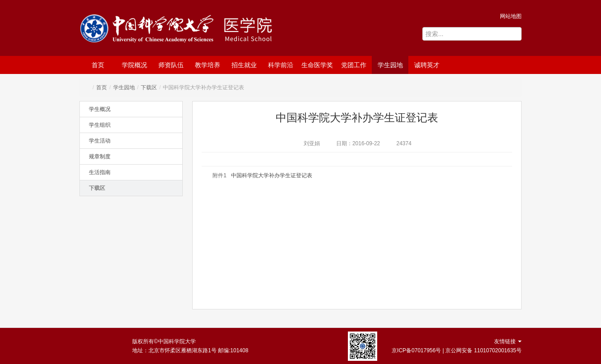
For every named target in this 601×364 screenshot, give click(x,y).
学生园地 (390, 65)
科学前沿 (281, 65)
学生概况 (100, 109)
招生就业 (244, 65)
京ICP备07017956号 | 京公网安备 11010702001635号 (457, 350)
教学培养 (208, 65)
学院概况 (134, 65)
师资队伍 (171, 65)
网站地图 (511, 16)
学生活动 (100, 141)
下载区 (149, 88)
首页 (98, 65)
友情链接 (508, 341)
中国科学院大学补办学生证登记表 (272, 175)
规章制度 (100, 157)
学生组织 (100, 125)
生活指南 (100, 172)
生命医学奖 (317, 65)
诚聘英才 (427, 65)
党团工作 (354, 65)
